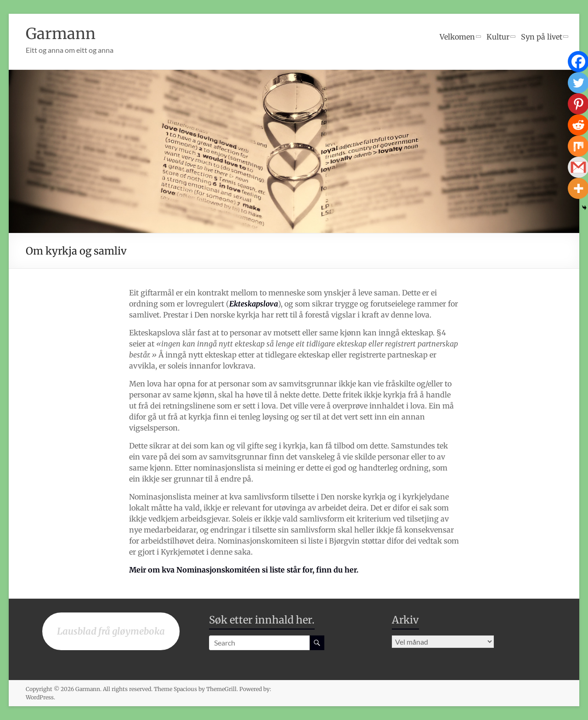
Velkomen (457, 37)
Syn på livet (542, 37)
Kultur (498, 37)
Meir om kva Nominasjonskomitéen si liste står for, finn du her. (244, 570)
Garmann (63, 33)
